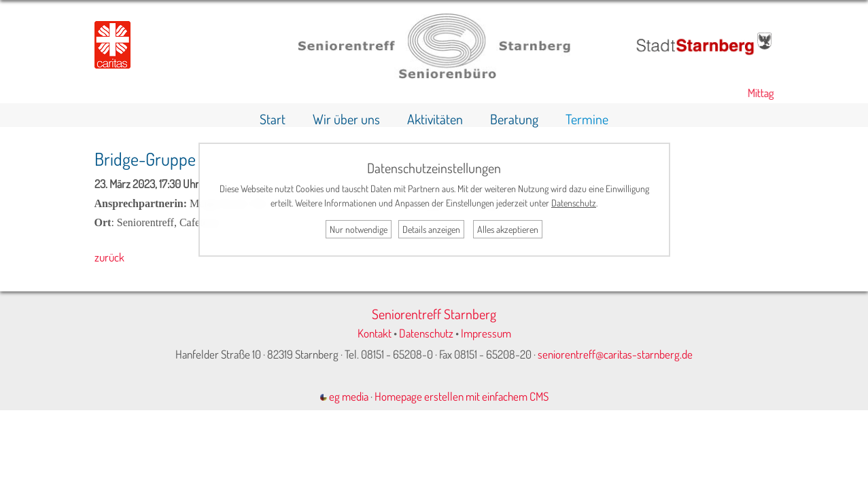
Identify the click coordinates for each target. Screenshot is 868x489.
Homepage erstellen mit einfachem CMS (462, 396)
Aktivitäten (435, 119)
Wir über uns (346, 119)
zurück (109, 257)
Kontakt (375, 333)
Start (273, 119)
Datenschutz (426, 333)
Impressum (486, 333)
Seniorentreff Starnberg (434, 314)
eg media (344, 396)
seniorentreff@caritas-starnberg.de (615, 354)
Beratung (514, 119)
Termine (587, 119)
